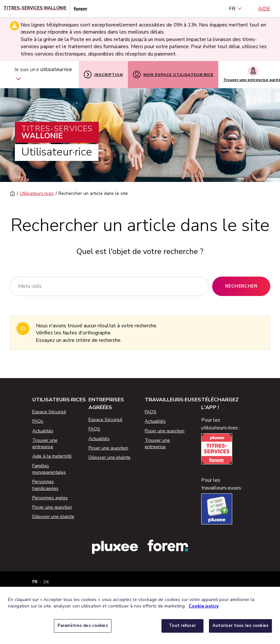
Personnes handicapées (45, 485)
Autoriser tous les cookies (240, 626)
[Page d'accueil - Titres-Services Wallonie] (35, 9)
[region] (140, 615)
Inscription (103, 74)
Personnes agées (50, 498)
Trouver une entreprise (45, 443)
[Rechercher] (109, 286)
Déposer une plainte (53, 517)
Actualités (43, 431)
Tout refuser (182, 626)
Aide (264, 9)
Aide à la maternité (52, 456)
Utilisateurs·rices (37, 193)
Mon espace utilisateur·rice (173, 74)
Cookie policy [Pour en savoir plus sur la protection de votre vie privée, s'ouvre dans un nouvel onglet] (204, 606)
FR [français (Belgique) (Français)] (235, 9)
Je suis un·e (43, 75)
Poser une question (52, 507)
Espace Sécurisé (49, 412)
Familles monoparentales (49, 469)
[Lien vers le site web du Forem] (78, 9)
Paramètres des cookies (83, 626)
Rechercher (241, 286)
